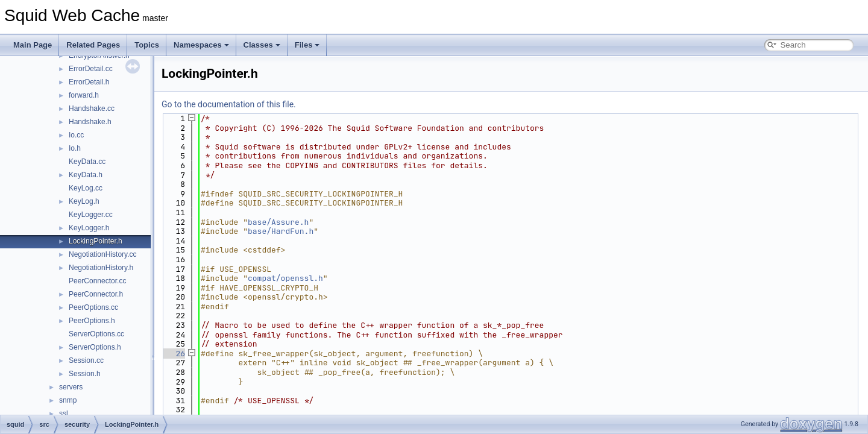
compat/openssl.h (285, 278)
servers (71, 387)
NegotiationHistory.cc (103, 254)
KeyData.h (86, 175)
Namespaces (201, 45)
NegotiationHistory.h (101, 268)
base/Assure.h (278, 222)
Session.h (85, 374)
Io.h (75, 148)
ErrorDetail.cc (91, 69)
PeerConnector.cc (97, 281)
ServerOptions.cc (96, 334)
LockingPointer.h (96, 241)
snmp (68, 400)
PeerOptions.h (92, 321)
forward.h (84, 95)
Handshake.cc (92, 108)
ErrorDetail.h (89, 82)
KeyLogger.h (89, 228)
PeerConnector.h (96, 294)
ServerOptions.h (95, 347)
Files (307, 45)
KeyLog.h (84, 201)
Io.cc (76, 135)
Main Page (33, 45)
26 (173, 354)
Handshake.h (90, 122)
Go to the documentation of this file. (229, 104)
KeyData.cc (87, 162)
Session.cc (86, 360)
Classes (262, 45)
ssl (64, 414)
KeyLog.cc (86, 188)
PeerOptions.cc (93, 307)
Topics (147, 45)
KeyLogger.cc (91, 215)
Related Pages (93, 45)
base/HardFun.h (281, 231)
